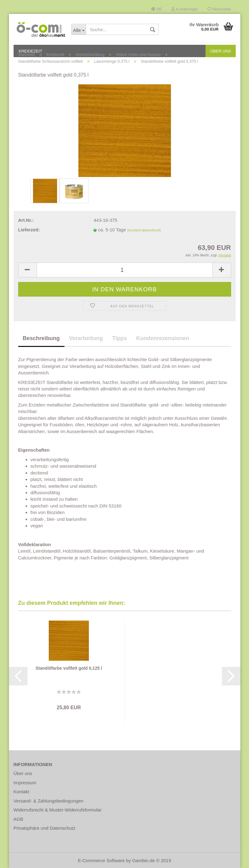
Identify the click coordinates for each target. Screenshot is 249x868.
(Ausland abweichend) (144, 230)
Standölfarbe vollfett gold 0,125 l (69, 668)
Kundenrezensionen (163, 338)
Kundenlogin (185, 9)
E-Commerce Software (101, 860)
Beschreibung (41, 338)
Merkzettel (219, 9)
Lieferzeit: (29, 230)
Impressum (25, 783)
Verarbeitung (86, 338)
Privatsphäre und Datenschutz (45, 828)
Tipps (120, 338)
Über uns (23, 773)
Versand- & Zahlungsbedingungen (49, 801)
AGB (19, 819)
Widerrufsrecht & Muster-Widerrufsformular (58, 810)
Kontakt (21, 792)
